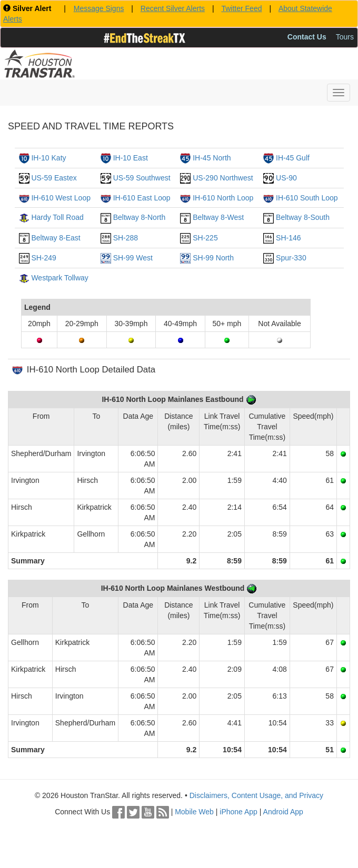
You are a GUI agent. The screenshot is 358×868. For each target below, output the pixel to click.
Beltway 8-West (218, 217)
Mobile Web (194, 812)
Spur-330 (291, 258)
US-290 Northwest (223, 178)
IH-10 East (131, 158)
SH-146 (288, 238)
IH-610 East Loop (142, 198)
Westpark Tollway (59, 278)
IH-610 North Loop (223, 198)
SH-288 (126, 238)
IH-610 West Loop (61, 198)
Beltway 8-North (140, 217)
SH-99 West (133, 258)
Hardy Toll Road (57, 217)
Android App (283, 812)
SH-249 (43, 258)
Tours (345, 37)
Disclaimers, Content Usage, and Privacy (256, 795)
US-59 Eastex (54, 178)
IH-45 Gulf (293, 158)
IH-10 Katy (48, 158)
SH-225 (205, 238)
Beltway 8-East (56, 238)
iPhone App (238, 812)
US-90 (286, 178)
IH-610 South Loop (307, 198)
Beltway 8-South (303, 217)
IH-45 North (212, 158)
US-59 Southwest (142, 178)
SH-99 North (213, 258)
